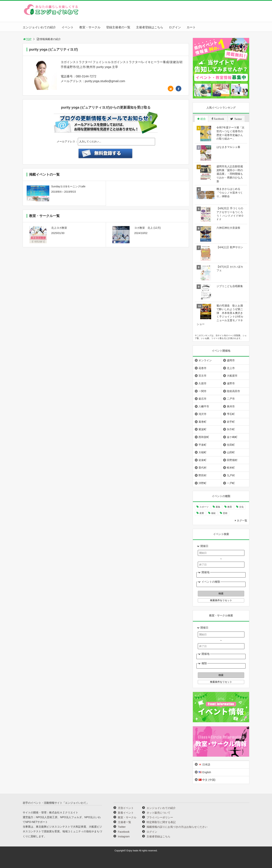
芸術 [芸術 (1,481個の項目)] (225, 513)
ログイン (175, 27)
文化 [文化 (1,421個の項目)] (241, 507)
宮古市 (202, 376)
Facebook (124, 832)
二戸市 (231, 399)
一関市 (202, 391)
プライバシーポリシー (160, 817)
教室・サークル (90, 27)
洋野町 (202, 483)
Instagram (124, 836)
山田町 (231, 452)
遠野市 (231, 383)
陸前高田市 (233, 391)
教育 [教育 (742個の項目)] (230, 507)
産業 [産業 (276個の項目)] (202, 513)
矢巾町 (231, 429)
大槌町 (202, 452)
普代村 (202, 468)
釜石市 (202, 399)
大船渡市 (232, 376)
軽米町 (231, 468)
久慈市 (202, 383)
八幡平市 (204, 406)
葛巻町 (202, 422)
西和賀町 (204, 437)
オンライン (205, 360)
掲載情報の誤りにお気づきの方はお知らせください (177, 827)
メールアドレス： (67, 141)
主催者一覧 (124, 822)
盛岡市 (231, 360)
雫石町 (231, 414)
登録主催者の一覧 (118, 27)
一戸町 (231, 483)
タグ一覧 (242, 520)
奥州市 (231, 406)
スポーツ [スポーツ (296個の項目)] (204, 507)
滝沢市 (202, 414)
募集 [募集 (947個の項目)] (218, 507)
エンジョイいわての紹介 (39, 27)
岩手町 (231, 422)
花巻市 (202, 368)
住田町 (231, 445)
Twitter (122, 827)
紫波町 (202, 429)
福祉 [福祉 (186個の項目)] (213, 513)
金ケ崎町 (232, 437)
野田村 (202, 475)
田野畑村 (232, 460)
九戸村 (231, 475)
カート (191, 27)
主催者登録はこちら (150, 27)
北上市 (231, 368)
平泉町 (202, 445)
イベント (68, 27)
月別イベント (126, 808)
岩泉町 (202, 460)
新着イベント (126, 813)
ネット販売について (158, 813)
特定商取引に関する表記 (161, 822)
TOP (27, 39)
